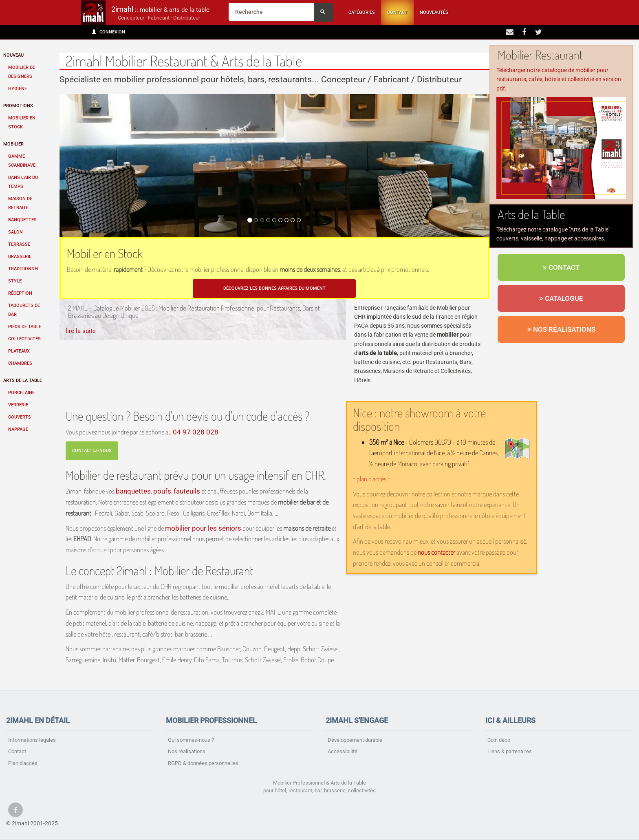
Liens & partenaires (510, 751)
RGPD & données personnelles (203, 763)
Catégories (362, 12)
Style (15, 281)
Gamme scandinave (22, 161)
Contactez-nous (92, 451)
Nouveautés (434, 12)
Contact (397, 12)
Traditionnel (24, 269)
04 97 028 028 (196, 432)
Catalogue (561, 298)
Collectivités (24, 339)
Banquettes (22, 220)
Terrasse (19, 244)
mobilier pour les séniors (203, 528)
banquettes (133, 491)
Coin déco (499, 740)
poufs (162, 491)
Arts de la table (23, 380)
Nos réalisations (561, 329)
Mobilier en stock (22, 122)
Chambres (20, 363)
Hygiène (18, 89)
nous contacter (436, 552)
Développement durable (355, 740)
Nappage (18, 429)
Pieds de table (25, 327)
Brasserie (20, 257)
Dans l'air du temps (23, 182)
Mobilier (13, 144)
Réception (20, 293)
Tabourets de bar (24, 310)
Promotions (18, 106)
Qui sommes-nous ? (191, 740)
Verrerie (18, 405)
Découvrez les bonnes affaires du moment (274, 288)
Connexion (108, 32)
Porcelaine (21, 393)
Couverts (20, 417)
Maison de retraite (20, 203)
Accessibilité (343, 751)
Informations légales (32, 740)
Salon (15, 232)
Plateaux (19, 351)
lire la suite (81, 331)
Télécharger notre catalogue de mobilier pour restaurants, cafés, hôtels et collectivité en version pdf (559, 79)
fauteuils (187, 491)
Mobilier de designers (22, 72)
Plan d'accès (23, 763)
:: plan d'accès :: (371, 479)
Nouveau (13, 55)
